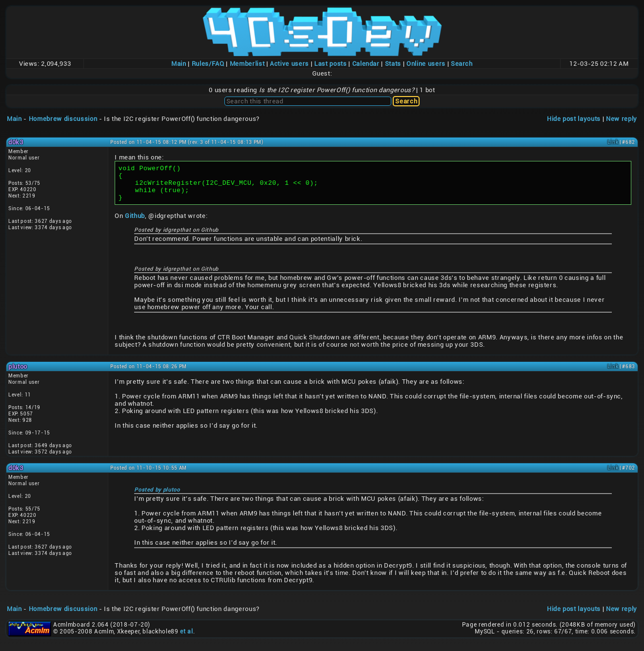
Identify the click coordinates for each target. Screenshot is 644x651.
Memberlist (247, 64)
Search (462, 64)
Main (179, 64)
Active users (289, 64)
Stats (393, 64)
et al (186, 639)
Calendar (366, 64)
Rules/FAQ (208, 64)
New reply (622, 119)
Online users (426, 64)
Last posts (331, 64)
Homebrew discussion (63, 119)
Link (613, 142)
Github (135, 223)
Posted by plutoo (157, 497)
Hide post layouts (574, 119)
